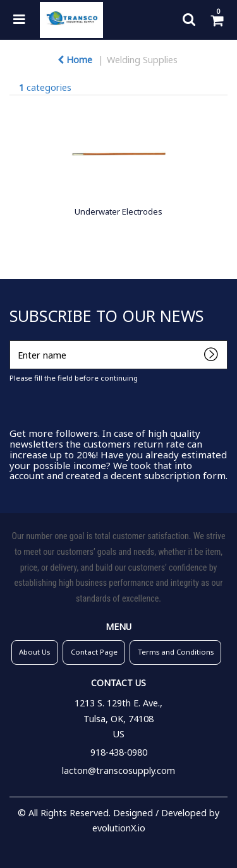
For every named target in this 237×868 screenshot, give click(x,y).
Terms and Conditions (176, 652)
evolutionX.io (119, 828)
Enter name (13, 340)
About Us (34, 652)
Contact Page (94, 652)
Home (75, 60)
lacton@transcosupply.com (118, 770)
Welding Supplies (142, 60)
